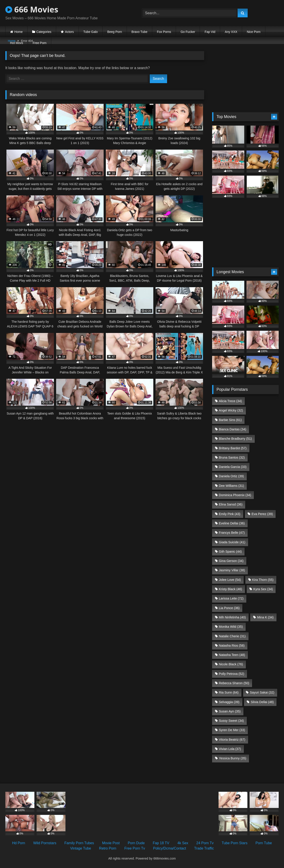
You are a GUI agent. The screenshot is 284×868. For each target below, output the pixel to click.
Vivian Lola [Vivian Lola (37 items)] (230, 749)
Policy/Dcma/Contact (170, 848)
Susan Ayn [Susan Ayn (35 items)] (230, 711)
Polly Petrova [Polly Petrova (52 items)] (231, 674)
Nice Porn (253, 32)
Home (19, 32)
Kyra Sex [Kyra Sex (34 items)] (263, 589)
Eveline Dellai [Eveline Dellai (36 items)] (232, 523)
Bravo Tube (140, 32)
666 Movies (32, 9)
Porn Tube (264, 843)
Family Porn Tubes (79, 843)
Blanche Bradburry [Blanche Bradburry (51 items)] (235, 439)
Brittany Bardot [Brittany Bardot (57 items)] (233, 448)
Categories (44, 32)
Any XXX (231, 32)
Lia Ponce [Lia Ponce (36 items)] (229, 608)
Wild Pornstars (45, 843)
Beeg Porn (114, 32)
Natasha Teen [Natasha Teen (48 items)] (232, 655)
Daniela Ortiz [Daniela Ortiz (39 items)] (231, 476)
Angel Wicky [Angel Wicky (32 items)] (231, 410)
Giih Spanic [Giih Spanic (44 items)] (230, 551)
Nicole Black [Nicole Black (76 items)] (231, 664)
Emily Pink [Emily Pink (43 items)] (230, 514)
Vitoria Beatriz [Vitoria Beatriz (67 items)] (232, 740)
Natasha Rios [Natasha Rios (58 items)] (232, 645)
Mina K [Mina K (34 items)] (265, 617)
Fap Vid (210, 32)
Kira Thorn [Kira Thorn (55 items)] (263, 580)
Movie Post (111, 843)
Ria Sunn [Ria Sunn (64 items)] (229, 692)
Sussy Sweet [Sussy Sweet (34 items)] (231, 721)
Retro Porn (108, 848)
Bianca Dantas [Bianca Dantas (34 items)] (232, 429)
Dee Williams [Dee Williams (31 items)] (231, 486)
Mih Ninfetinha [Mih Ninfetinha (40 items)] (232, 617)
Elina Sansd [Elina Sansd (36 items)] (231, 504)
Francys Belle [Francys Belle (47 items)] (232, 533)
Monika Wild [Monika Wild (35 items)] (231, 627)
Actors (69, 32)
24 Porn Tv (205, 843)
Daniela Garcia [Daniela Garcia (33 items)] (233, 467)
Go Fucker (188, 32)
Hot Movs (17, 43)
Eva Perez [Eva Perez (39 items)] (262, 514)
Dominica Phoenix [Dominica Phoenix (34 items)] (235, 495)
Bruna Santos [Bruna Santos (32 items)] (232, 457)
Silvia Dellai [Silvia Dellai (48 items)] (262, 702)
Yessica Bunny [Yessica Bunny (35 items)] (232, 758)
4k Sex (183, 843)
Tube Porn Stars (235, 843)
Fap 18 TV (161, 843)
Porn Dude (136, 843)
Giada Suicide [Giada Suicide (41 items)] (232, 542)
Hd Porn (19, 843)
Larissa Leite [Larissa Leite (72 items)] (231, 598)
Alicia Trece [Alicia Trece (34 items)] (230, 401)
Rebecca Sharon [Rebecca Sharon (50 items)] (234, 683)
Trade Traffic (204, 848)
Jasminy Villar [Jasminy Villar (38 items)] (232, 570)
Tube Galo (91, 32)
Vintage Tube (81, 848)
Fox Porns (164, 32)
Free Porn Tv (135, 848)
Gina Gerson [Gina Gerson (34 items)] (231, 561)
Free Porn (39, 43)
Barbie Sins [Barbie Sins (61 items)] (230, 420)
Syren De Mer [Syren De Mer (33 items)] (232, 730)
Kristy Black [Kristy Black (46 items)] (230, 589)
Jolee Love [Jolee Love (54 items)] (230, 580)
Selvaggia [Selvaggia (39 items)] (229, 702)
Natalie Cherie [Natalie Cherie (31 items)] (232, 636)
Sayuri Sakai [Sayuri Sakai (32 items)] (262, 692)
